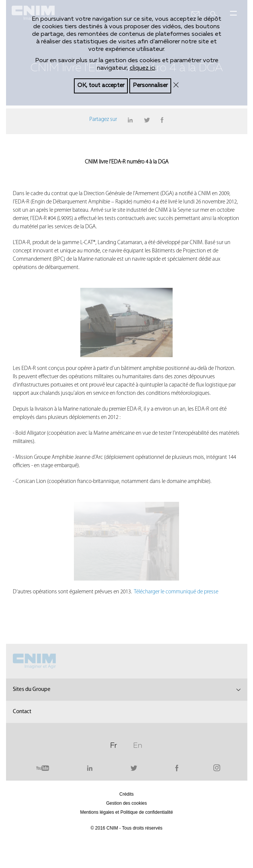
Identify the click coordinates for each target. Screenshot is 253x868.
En (138, 744)
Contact (22, 712)
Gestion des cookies (126, 803)
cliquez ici (143, 68)
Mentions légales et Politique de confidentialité (126, 812)
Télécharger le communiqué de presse (177, 592)
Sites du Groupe (32, 690)
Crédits (126, 794)
